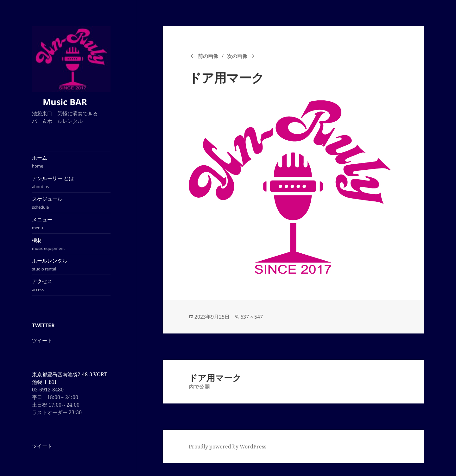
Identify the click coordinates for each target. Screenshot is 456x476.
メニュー (71, 223)
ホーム (71, 162)
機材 (71, 244)
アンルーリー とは (71, 182)
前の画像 (208, 56)
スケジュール (71, 203)
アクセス (71, 285)
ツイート (42, 340)
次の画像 (237, 56)
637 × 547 (252, 317)
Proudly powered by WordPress (228, 447)
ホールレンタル (71, 265)
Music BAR (68, 102)
